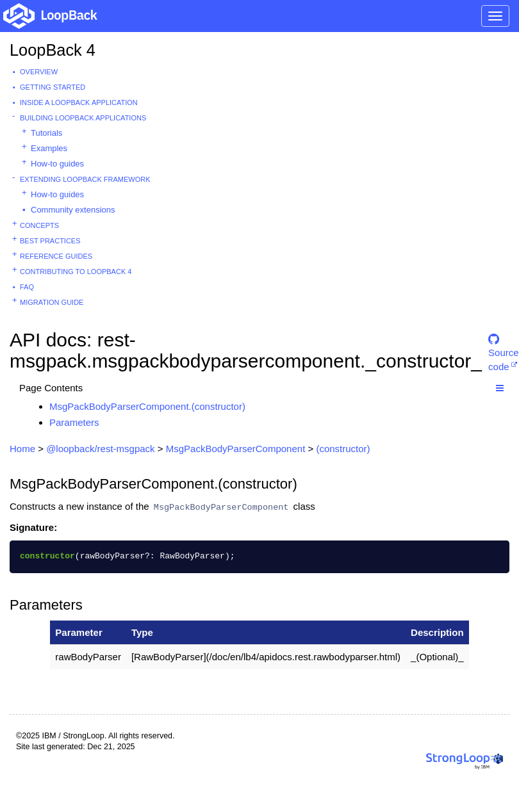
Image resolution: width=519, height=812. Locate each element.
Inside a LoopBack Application (79, 102)
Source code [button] (504, 345)
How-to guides (57, 164)
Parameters (74, 422)
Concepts (39, 225)
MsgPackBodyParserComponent (236, 449)
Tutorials (46, 133)
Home (22, 449)
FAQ (27, 287)
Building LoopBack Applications (83, 118)
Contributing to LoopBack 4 (76, 272)
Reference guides (56, 256)
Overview (39, 72)
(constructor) (343, 449)
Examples (49, 148)
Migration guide (52, 302)
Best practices (50, 241)
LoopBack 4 (53, 50)
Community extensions (73, 210)
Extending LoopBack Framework (85, 179)
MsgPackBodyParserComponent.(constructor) (147, 406)
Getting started (53, 87)
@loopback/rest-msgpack (100, 449)
